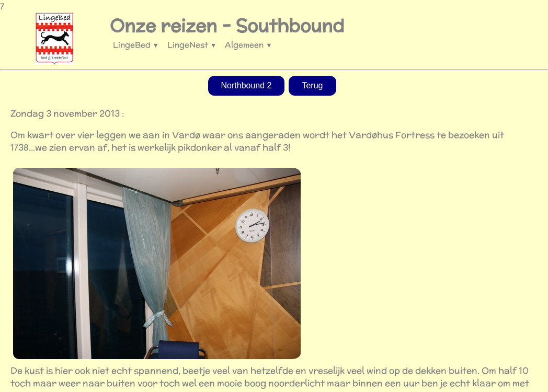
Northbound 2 (247, 85)
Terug (312, 85)
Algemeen (248, 45)
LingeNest (192, 45)
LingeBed (136, 45)
